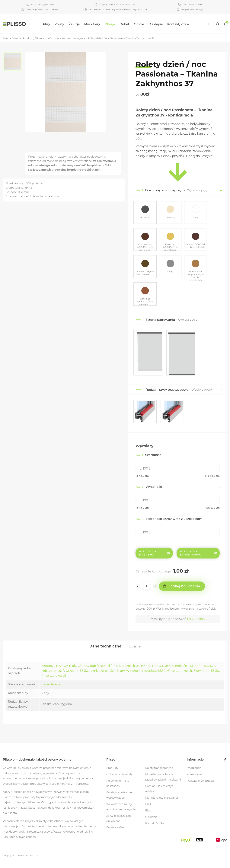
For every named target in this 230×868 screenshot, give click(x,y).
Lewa (46, 690)
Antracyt (48, 672)
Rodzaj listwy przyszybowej (168, 393)
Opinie (147, 24)
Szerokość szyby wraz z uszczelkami (169, 523)
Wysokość (149, 491)
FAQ (148, 810)
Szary (121, 677)
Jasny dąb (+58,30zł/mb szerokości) (162, 672)
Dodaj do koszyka (187, 591)
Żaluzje (74, 24)
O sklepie (164, 24)
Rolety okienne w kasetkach (118, 789)
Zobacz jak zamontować (198, 557)
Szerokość (148, 459)
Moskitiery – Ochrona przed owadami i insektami (163, 783)
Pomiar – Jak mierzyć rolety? (159, 795)
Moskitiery (96, 24)
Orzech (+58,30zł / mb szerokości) (91, 677)
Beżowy (62, 672)
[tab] (105, 651)
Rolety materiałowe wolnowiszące (119, 801)
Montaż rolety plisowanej (162, 804)
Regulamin (194, 774)
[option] (14, 62)
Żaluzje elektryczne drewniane (119, 824)
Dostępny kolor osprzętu (165, 190)
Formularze (194, 780)
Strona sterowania (160, 323)
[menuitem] (39, 24)
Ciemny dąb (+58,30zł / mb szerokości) (106, 672)
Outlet (133, 24)
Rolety (54, 24)
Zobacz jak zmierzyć (154, 557)
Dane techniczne (105, 651)
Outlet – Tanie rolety (120, 780)
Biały (73, 672)
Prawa (56, 690)
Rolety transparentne (159, 774)
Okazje (118, 24)
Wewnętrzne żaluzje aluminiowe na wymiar (121, 813)
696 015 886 (196, 623)
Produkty (112, 774)
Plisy (37, 24)
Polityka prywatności (200, 787)
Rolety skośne (115, 834)
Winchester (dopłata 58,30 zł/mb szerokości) (159, 677)
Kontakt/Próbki (187, 24)
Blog (148, 817)
